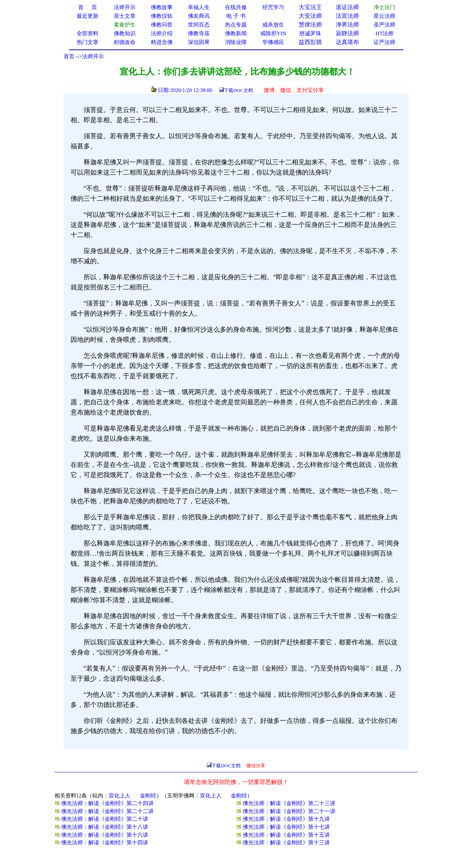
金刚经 (148, 796)
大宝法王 (310, 7)
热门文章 (88, 42)
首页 (69, 56)
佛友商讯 (199, 16)
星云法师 (384, 16)
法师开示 (93, 56)
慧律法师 (310, 25)
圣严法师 (384, 25)
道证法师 (347, 7)
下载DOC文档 (238, 90)
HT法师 (385, 33)
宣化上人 (120, 796)
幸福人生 (199, 7)
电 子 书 (236, 16)
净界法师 (347, 25)
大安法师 (310, 16)
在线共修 (236, 7)
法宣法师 (347, 16)
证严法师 (384, 42)
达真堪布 (347, 42)
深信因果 (199, 42)
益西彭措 (310, 42)
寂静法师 (347, 33)
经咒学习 (273, 7)
